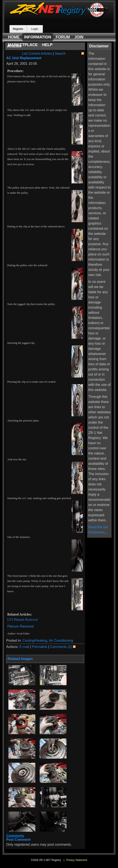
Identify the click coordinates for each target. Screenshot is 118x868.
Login (35, 29)
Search (60, 54)
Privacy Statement (77, 860)
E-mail (24, 647)
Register (18, 29)
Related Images (20, 659)
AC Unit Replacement (24, 58)
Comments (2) (61, 647)
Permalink (40, 647)
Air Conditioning (61, 641)
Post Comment (18, 840)
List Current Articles (37, 54)
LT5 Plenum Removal (23, 620)
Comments (15, 836)
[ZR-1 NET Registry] (59, 17)
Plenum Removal (20, 626)
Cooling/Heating (35, 641)
